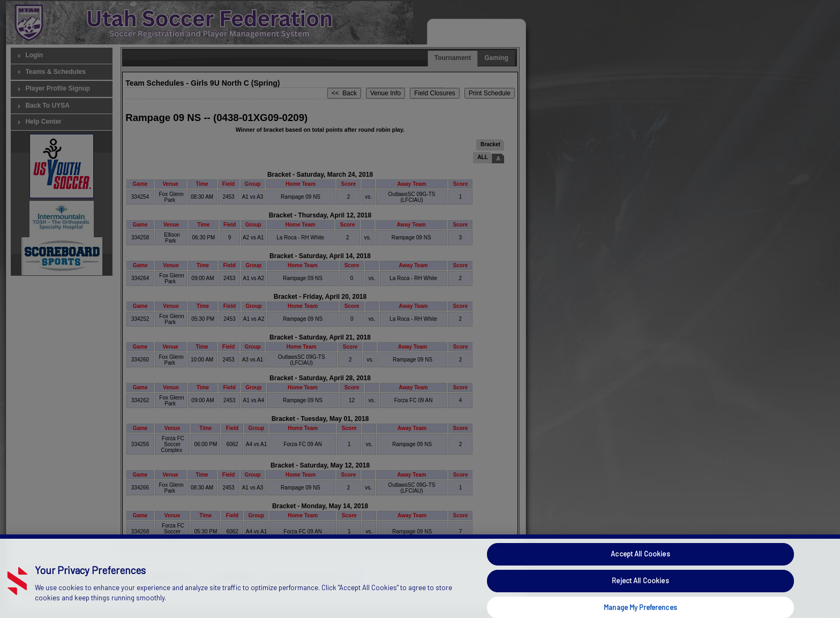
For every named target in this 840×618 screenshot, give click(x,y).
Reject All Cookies (640, 596)
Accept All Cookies (640, 570)
